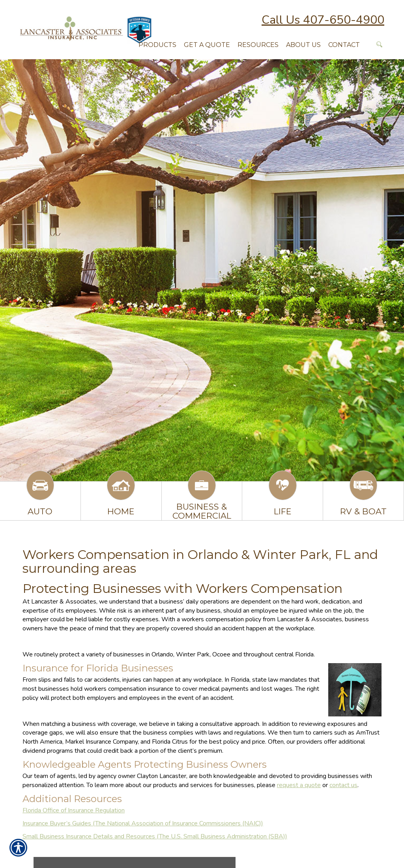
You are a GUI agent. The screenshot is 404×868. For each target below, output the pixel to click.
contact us (343, 785)
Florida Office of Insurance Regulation (74, 810)
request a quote (299, 785)
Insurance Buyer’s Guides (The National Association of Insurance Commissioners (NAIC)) (143, 823)
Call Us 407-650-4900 (323, 20)
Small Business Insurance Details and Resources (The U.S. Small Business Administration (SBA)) (155, 836)
